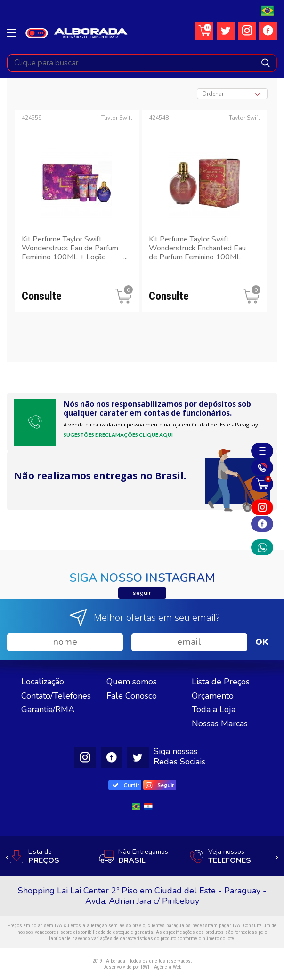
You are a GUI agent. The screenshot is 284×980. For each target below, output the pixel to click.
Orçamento (213, 696)
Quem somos (132, 682)
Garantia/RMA (48, 709)
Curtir (126, 785)
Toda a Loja (214, 709)
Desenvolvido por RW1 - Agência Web (142, 967)
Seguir (160, 785)
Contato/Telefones (56, 696)
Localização (43, 682)
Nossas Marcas (220, 723)
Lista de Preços (221, 682)
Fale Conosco (132, 696)
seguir (142, 593)
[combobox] (232, 94)
